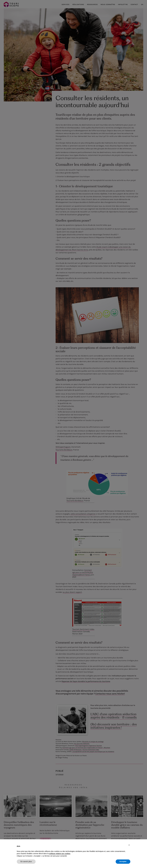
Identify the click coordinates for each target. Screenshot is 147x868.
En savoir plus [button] (26, 861)
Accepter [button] (123, 861)
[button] (129, 845)
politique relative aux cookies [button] (60, 854)
